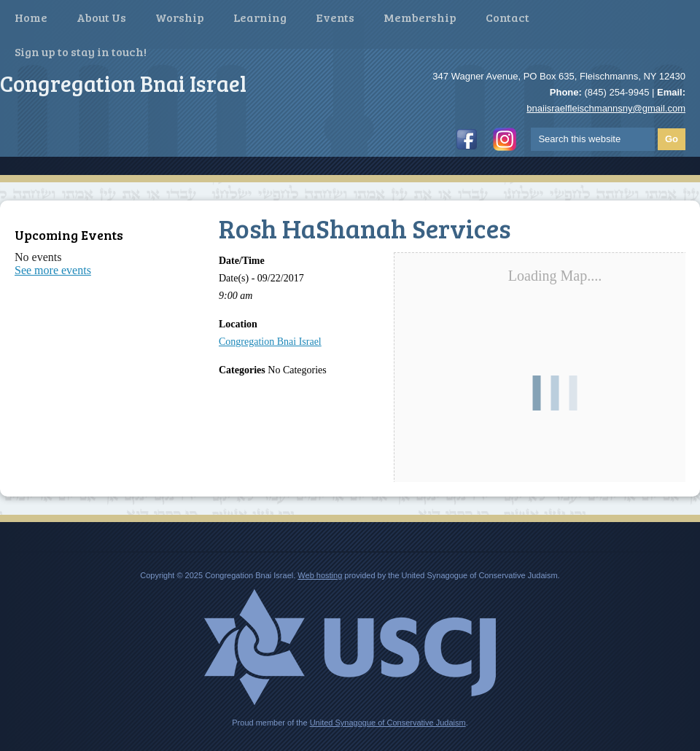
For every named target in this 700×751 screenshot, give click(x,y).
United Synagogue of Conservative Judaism (388, 723)
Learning (260, 17)
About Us (101, 17)
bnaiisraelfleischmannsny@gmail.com (606, 108)
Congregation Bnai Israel (270, 342)
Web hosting (320, 575)
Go (672, 139)
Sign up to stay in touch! (81, 51)
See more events (53, 270)
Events (335, 17)
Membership (420, 17)
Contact (507, 17)
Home (31, 17)
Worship (180, 17)
